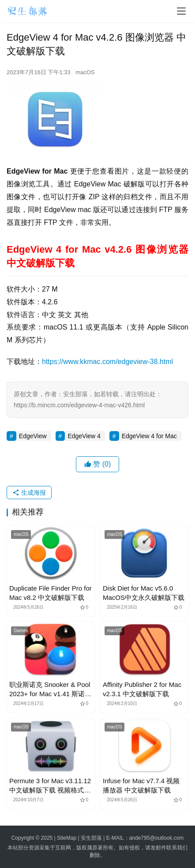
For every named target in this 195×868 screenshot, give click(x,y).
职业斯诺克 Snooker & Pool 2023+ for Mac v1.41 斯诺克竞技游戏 (50, 690)
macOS (85, 72)
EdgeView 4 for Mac (149, 436)
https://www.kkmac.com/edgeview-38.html (107, 362)
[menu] (181, 11)
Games (21, 631)
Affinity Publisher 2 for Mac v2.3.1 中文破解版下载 (142, 689)
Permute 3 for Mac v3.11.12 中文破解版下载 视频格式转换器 (50, 786)
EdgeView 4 (84, 436)
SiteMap (67, 838)
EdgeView (33, 436)
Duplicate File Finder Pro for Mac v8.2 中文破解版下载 (51, 593)
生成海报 (29, 493)
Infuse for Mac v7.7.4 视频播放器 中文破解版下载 (141, 785)
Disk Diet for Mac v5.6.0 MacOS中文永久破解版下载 (144, 593)
